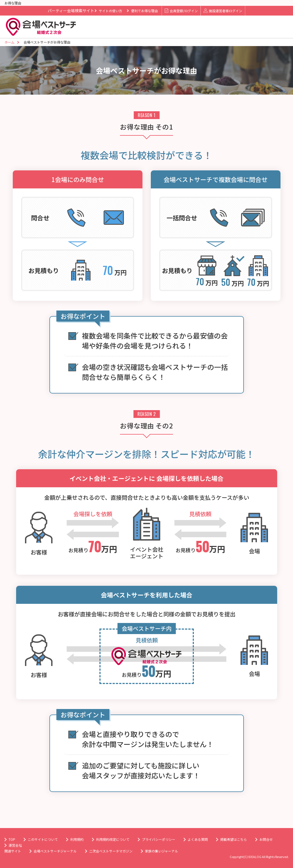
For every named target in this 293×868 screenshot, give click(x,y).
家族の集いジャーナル (161, 851)
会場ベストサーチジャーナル (55, 851)
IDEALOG (255, 857)
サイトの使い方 (111, 11)
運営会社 (15, 845)
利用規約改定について (113, 839)
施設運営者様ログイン (223, 11)
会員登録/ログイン (181, 11)
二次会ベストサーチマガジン (111, 851)
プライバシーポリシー (159, 839)
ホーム (9, 42)
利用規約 (77, 839)
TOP (12, 839)
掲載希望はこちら (234, 839)
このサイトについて (43, 839)
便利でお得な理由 (144, 11)
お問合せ (266, 839)
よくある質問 (198, 839)
